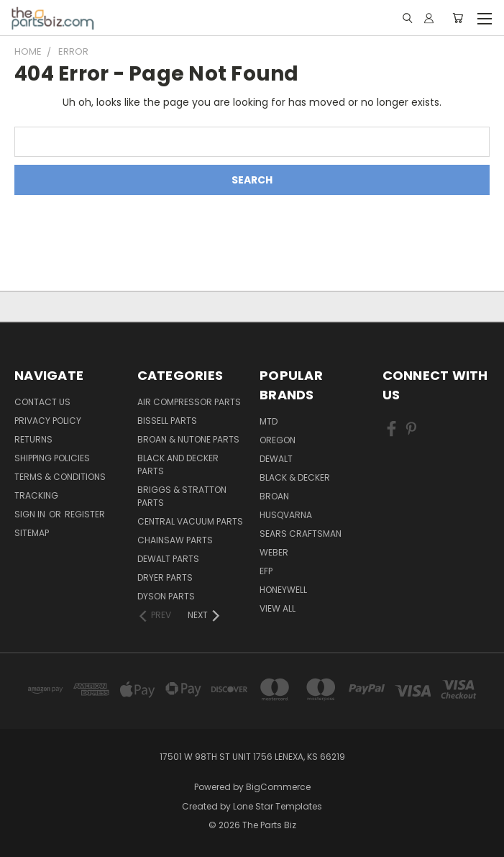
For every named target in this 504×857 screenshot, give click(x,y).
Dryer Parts (165, 577)
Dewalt (276, 459)
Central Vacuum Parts (190, 521)
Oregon (278, 440)
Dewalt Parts (168, 559)
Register (85, 514)
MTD (269, 421)
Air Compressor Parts (189, 402)
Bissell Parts (167, 421)
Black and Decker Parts (178, 464)
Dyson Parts (166, 596)
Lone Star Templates (278, 806)
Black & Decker (295, 477)
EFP (266, 571)
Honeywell (283, 590)
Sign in (31, 514)
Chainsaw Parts (175, 540)
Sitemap (32, 533)
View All (278, 608)
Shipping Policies (52, 458)
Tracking (36, 495)
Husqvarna (286, 515)
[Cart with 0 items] (458, 18)
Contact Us (42, 402)
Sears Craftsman (301, 534)
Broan (274, 496)
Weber (274, 552)
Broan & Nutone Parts (188, 439)
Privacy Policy (48, 421)
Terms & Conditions (60, 477)
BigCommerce (278, 787)
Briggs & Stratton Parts (182, 496)
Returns (33, 439)
